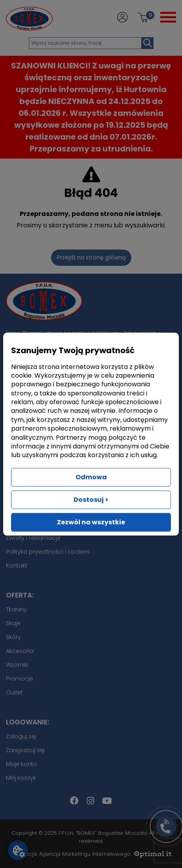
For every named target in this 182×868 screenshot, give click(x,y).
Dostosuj (91, 500)
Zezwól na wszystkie (91, 522)
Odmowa (91, 477)
